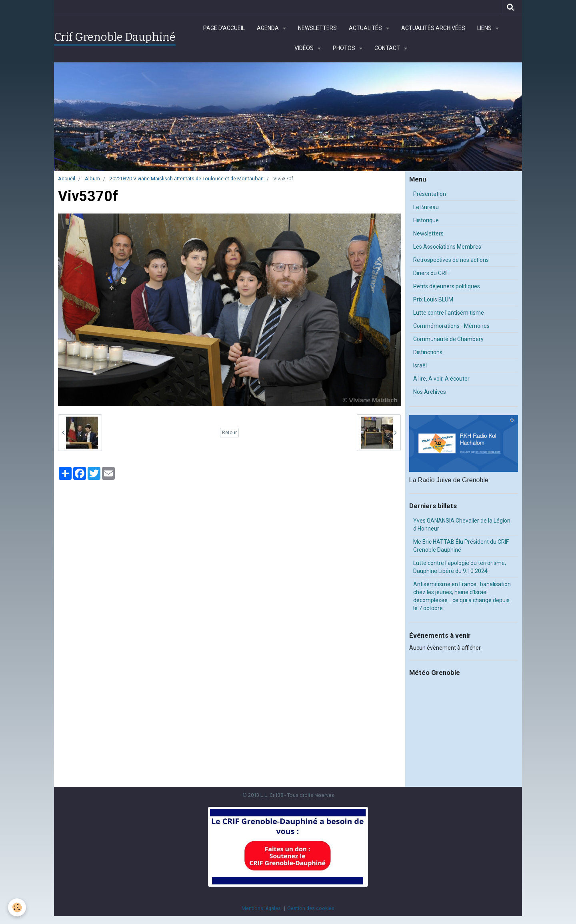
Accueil (67, 179)
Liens (485, 28)
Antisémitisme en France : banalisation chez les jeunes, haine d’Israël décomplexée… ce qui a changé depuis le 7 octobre (462, 596)
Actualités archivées (433, 28)
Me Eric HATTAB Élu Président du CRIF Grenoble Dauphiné (461, 546)
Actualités (366, 28)
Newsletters (317, 28)
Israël (420, 365)
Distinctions (428, 352)
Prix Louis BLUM (433, 299)
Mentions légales (261, 908)
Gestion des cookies (311, 908)
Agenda (268, 28)
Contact (388, 48)
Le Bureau (426, 207)
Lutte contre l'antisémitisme (449, 313)
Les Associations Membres (447, 247)
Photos (345, 48)
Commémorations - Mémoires (451, 326)
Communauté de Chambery (448, 339)
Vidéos (305, 48)
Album (92, 179)
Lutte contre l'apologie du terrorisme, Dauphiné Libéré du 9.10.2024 (460, 567)
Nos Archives (430, 392)
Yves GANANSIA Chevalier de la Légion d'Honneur (462, 525)
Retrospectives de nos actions (451, 260)
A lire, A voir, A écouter (441, 379)
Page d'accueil (224, 28)
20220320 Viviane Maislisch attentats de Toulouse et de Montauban (187, 179)
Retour (229, 433)
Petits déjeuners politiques (447, 286)
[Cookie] (17, 907)
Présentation (430, 194)
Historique (426, 220)
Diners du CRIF (431, 273)
